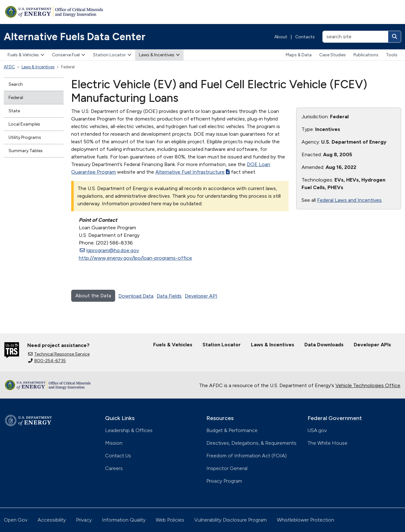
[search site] (355, 37)
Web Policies (170, 520)
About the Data (93, 296)
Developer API (201, 296)
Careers (114, 468)
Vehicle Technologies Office (368, 385)
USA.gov (317, 430)
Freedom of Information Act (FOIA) (246, 456)
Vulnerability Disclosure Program (231, 520)
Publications (366, 55)
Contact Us (118, 456)
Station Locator (112, 55)
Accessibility (52, 520)
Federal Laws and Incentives (349, 200)
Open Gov (16, 520)
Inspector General (227, 468)
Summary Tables (26, 151)
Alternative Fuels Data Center (75, 37)
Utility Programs (25, 137)
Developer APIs (372, 345)
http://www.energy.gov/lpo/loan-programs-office (135, 258)
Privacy (84, 520)
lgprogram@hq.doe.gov (109, 250)
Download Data (136, 296)
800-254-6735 (47, 361)
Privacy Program (224, 481)
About (281, 37)
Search (16, 84)
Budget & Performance (232, 430)
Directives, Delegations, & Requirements (251, 443)
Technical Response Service (59, 354)
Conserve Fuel (69, 55)
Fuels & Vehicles (26, 55)
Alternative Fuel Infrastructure (193, 172)
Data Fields (169, 296)
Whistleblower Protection (305, 520)
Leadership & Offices (129, 430)
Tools (392, 55)
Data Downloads (324, 345)
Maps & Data (299, 55)
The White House (327, 443)
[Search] (395, 37)
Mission (114, 443)
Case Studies (333, 55)
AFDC (9, 67)
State (14, 111)
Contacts (305, 37)
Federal (16, 98)
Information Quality (124, 520)
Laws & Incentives (159, 55)
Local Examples (24, 124)
